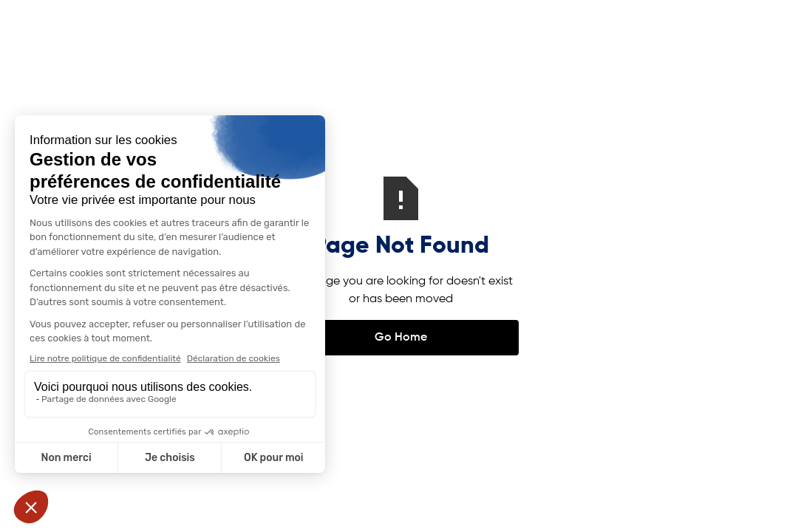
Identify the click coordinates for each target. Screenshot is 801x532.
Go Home (401, 338)
